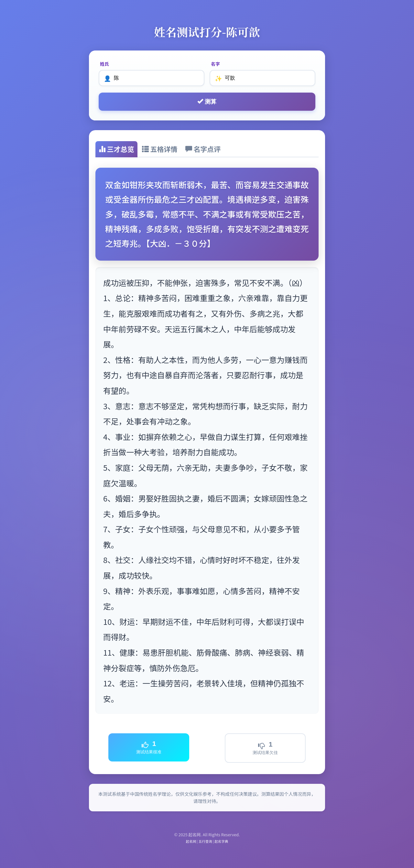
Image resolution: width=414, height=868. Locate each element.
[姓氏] (152, 78)
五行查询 (205, 841)
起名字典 (221, 841)
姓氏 (104, 64)
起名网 (191, 841)
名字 (215, 64)
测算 (207, 101)
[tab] (116, 149)
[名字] (262, 78)
